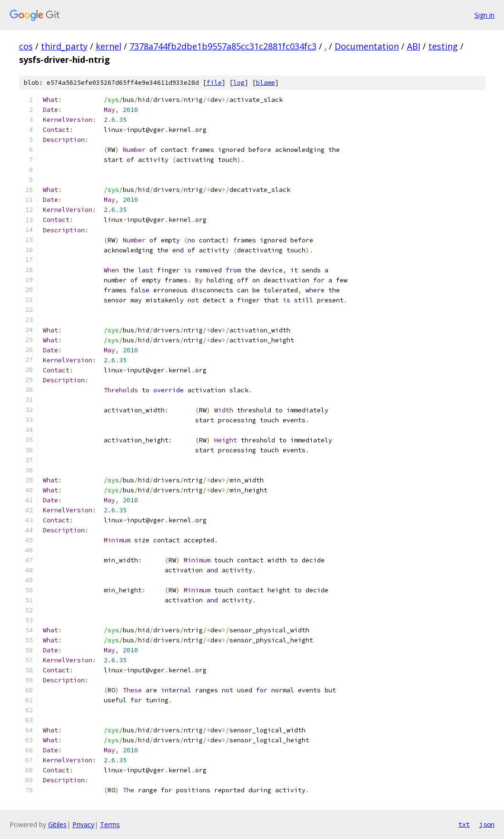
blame (266, 83)
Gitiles (57, 824)
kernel (109, 46)
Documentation (367, 46)
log (239, 83)
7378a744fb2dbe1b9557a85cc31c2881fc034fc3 (223, 46)
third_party (64, 46)
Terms (110, 824)
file (214, 83)
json (487, 824)
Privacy (83, 824)
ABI (414, 46)
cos (26, 46)
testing (443, 46)
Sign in (484, 15)
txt (464, 824)
